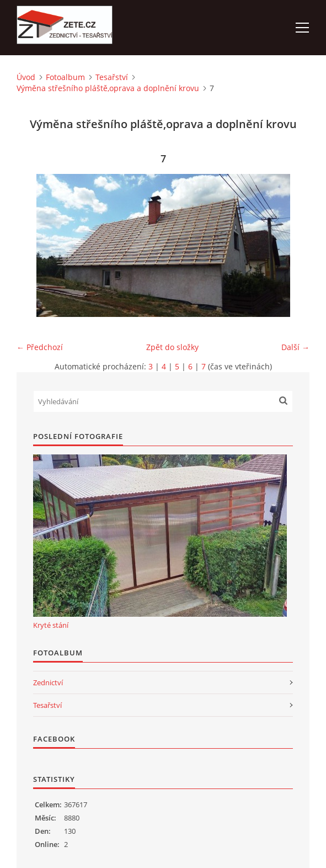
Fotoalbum (65, 77)
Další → (295, 347)
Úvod (26, 77)
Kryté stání (51, 625)
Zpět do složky (172, 347)
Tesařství (112, 77)
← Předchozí (40, 347)
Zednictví (48, 682)
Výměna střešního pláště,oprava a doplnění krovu (108, 88)
